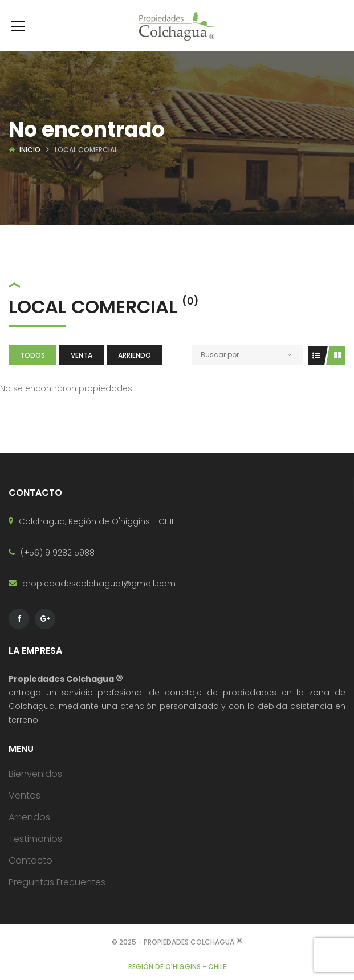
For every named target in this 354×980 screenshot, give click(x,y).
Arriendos (29, 817)
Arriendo (135, 355)
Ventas (25, 795)
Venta (82, 355)
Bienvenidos (35, 774)
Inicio (30, 150)
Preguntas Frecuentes (57, 882)
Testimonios (35, 839)
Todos (32, 355)
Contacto (30, 860)
